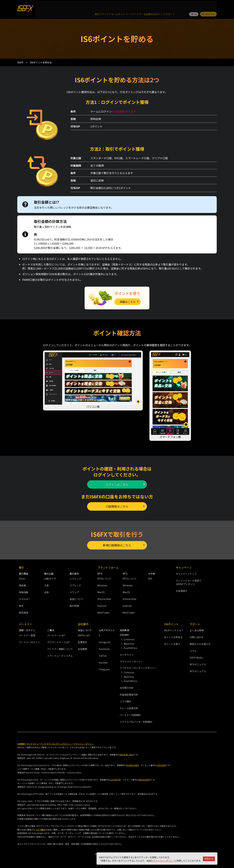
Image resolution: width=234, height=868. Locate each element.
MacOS (101, 591)
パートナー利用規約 (130, 714)
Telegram (104, 668)
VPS (150, 577)
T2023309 (161, 764)
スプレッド (75, 584)
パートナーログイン (29, 641)
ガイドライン (127, 654)
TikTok (103, 655)
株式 (21, 605)
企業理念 (82, 641)
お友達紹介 (182, 590)
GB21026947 (145, 778)
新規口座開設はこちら (117, 543)
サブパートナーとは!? (58, 641)
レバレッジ (75, 577)
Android (102, 605)
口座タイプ (50, 577)
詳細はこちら (128, 294)
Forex (22, 577)
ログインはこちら (117, 478)
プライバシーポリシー (164, 861)
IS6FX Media (196, 656)
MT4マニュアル (198, 663)
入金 (47, 584)
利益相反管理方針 (129, 693)
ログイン (208, 6)
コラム (193, 650)
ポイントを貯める (173, 636)
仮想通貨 (24, 611)
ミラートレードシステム (60, 655)
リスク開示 (125, 700)
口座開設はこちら (117, 502)
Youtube (103, 661)
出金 (47, 591)
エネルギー (25, 598)
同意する (209, 859)
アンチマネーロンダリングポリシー (56, 743)
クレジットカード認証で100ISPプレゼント (189, 581)
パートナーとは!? (56, 634)
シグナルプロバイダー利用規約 (136, 721)
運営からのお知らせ (200, 643)
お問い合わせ (197, 636)
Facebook (104, 648)
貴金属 (22, 584)
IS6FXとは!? (84, 634)
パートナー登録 (27, 634)
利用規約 (21, 743)
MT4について (104, 577)
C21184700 (115, 778)
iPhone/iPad (104, 598)
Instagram (105, 641)
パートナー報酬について (60, 648)
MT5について (130, 577)
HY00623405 (133, 764)
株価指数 (24, 591)
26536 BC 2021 (127, 753)
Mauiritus (129, 642)
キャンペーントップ (186, 573)
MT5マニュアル (198, 670)
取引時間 (74, 605)
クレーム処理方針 (129, 707)
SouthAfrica (130, 647)
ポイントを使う (172, 643)
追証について (77, 598)
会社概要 (82, 648)
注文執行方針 (127, 687)
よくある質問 (197, 629)
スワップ (74, 591)
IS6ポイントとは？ (174, 629)
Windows (102, 584)
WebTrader (103, 611)
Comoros (129, 638)
